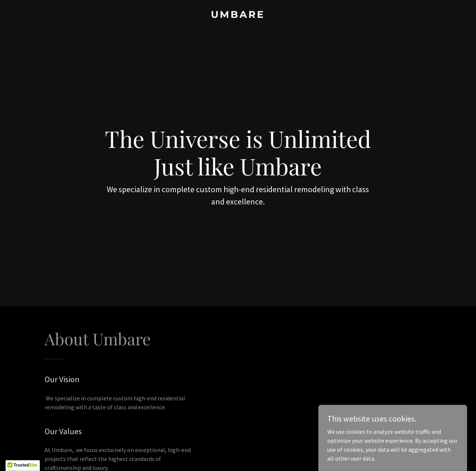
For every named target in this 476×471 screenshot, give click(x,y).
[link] (238, 16)
